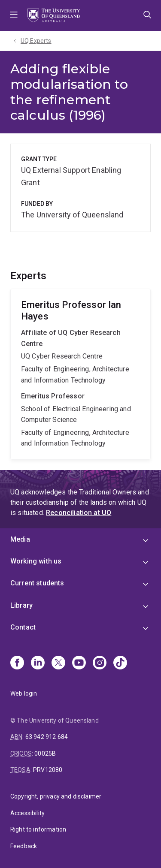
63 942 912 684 (47, 737)
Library (21, 605)
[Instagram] (100, 663)
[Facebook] (17, 663)
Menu (14, 15)
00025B (45, 753)
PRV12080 (48, 770)
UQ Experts (36, 41)
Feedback (24, 846)
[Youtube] (79, 663)
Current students (37, 583)
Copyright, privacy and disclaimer (56, 796)
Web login (24, 693)
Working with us (36, 561)
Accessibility (27, 813)
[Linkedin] (38, 663)
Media (20, 539)
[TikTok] (120, 663)
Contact (23, 627)
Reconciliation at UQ (79, 513)
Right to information (38, 829)
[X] (58, 663)
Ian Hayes (80, 374)
